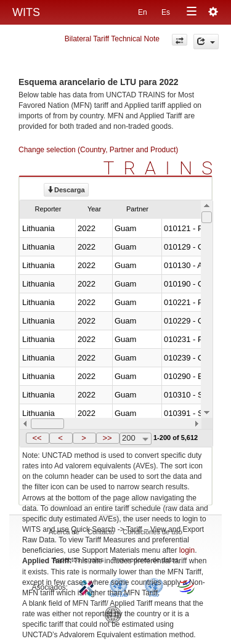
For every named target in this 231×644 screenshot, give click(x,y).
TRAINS (163, 168)
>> (107, 438)
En (143, 12)
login (187, 550)
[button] (38, 438)
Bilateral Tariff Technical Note (112, 39)
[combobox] (136, 439)
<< (37, 438)
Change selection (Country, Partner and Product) (98, 150)
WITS (26, 12)
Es (166, 12)
